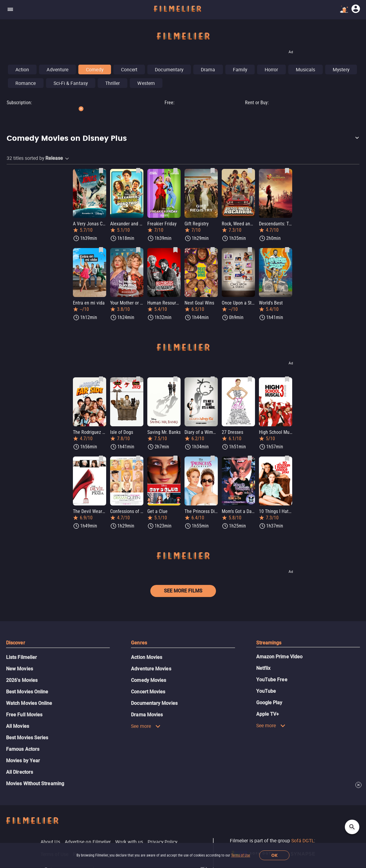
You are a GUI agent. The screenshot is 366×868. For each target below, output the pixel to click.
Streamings (269, 643)
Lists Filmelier (21, 657)
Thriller (113, 83)
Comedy (95, 69)
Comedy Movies (149, 680)
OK (274, 855)
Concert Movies (148, 692)
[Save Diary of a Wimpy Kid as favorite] (213, 379)
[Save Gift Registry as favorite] (213, 171)
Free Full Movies (24, 715)
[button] (183, 139)
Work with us (129, 842)
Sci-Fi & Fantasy (71, 83)
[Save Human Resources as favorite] (175, 250)
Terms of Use (241, 855)
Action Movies (147, 657)
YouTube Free (272, 680)
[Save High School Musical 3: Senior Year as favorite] (287, 379)
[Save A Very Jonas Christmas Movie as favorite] (101, 171)
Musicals (306, 69)
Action (22, 69)
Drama (208, 69)
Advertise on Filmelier (88, 842)
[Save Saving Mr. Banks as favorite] (175, 379)
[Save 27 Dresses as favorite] (250, 379)
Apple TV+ (268, 714)
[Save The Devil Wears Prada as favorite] (101, 458)
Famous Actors (23, 749)
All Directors (20, 772)
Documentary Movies (154, 703)
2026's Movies (22, 680)
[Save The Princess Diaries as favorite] (213, 458)
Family (240, 69)
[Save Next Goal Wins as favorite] (213, 250)
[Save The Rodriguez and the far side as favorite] (101, 379)
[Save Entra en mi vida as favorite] (101, 250)
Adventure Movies (151, 669)
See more (146, 726)
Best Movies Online (27, 692)
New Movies (20, 669)
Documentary (169, 69)
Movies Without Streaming (35, 784)
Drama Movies (147, 715)
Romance (26, 83)
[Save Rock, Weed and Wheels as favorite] (250, 171)
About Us (50, 842)
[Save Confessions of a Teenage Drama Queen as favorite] (138, 458)
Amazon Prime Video (279, 657)
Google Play (269, 703)
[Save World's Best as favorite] (287, 250)
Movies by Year (23, 761)
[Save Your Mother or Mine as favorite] (138, 250)
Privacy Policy (162, 842)
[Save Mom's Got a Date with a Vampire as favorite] (250, 458)
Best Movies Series (27, 738)
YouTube (266, 691)
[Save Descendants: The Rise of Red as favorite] (287, 171)
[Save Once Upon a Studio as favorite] (250, 250)
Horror (271, 69)
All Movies (18, 726)
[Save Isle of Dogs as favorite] (138, 379)
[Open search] (352, 827)
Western (146, 83)
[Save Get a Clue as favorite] (175, 458)
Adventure (57, 69)
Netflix (263, 668)
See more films (183, 591)
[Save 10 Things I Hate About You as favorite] (287, 458)
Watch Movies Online (29, 703)
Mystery (341, 69)
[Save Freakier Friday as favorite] (175, 171)
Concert (129, 69)
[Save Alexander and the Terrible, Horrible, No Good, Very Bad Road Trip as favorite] (138, 171)
